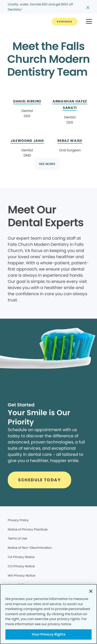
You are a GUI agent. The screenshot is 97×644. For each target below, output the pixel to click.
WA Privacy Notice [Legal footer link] (21, 575)
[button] (89, 22)
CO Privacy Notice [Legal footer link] (21, 566)
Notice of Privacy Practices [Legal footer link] (28, 529)
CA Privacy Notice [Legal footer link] (21, 557)
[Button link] (65, 22)
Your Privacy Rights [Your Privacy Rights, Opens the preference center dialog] (48, 634)
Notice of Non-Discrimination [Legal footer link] (30, 548)
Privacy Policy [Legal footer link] (18, 520)
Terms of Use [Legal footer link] (17, 538)
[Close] (91, 591)
